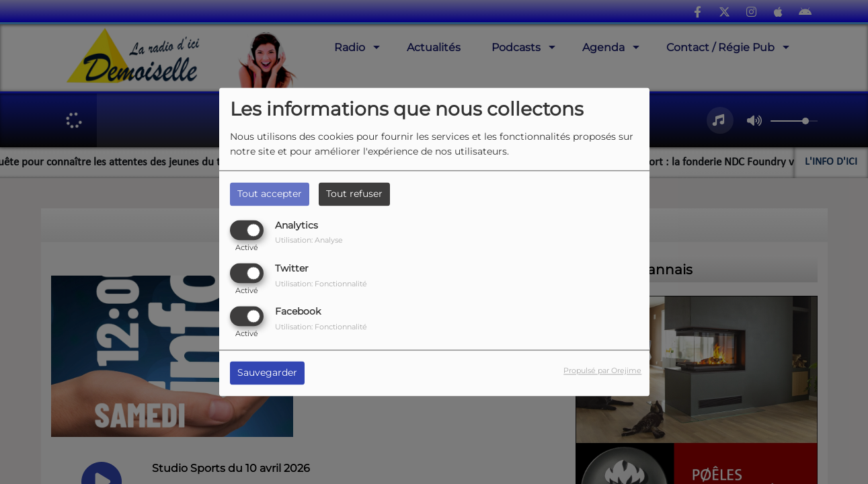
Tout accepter (270, 194)
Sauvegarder (267, 373)
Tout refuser (354, 194)
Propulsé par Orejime (602, 371)
